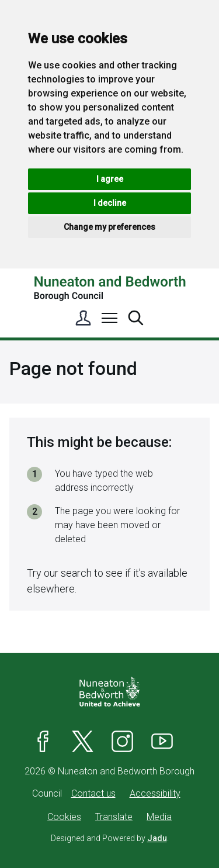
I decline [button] (110, 203)
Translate (114, 817)
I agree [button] (110, 179)
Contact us (93, 793)
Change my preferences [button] (109, 227)
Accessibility (155, 793)
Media (159, 817)
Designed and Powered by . (110, 838)
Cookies (64, 817)
